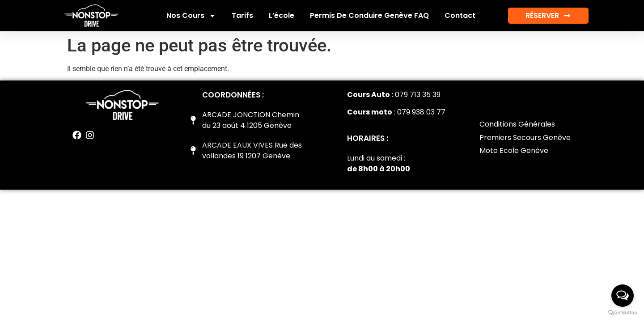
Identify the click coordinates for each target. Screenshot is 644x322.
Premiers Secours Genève (525, 138)
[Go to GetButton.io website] (623, 313)
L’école (282, 15)
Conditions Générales (517, 124)
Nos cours (191, 16)
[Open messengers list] (623, 296)
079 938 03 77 (421, 112)
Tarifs (242, 15)
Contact (460, 15)
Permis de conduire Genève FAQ (369, 15)
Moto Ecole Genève (514, 150)
